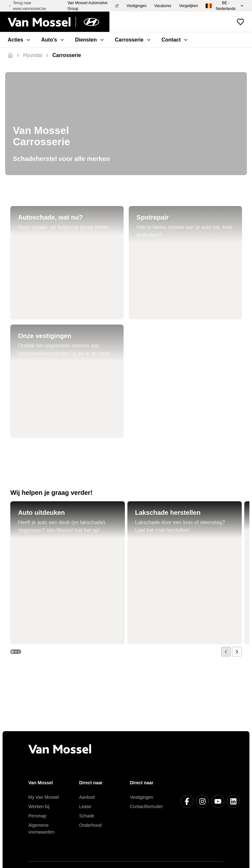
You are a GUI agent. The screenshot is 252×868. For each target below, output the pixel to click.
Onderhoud (90, 825)
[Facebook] (187, 801)
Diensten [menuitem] (90, 40)
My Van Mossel (44, 797)
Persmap (37, 816)
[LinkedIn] (233, 801)
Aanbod (87, 797)
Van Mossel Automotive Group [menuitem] (93, 6)
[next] (237, 652)
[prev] (226, 652)
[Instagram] (202, 801)
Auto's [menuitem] (53, 40)
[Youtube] (218, 801)
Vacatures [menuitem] (163, 6)
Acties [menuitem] (19, 40)
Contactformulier (147, 807)
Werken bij (39, 807)
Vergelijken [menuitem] (188, 6)
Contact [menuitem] (175, 40)
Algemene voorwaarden (41, 829)
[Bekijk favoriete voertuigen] (240, 22)
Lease (85, 807)
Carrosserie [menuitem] (133, 40)
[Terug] (33, 55)
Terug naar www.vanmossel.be (27, 6)
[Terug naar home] (59, 22)
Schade (87, 816)
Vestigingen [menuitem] (136, 6)
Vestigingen (142, 797)
